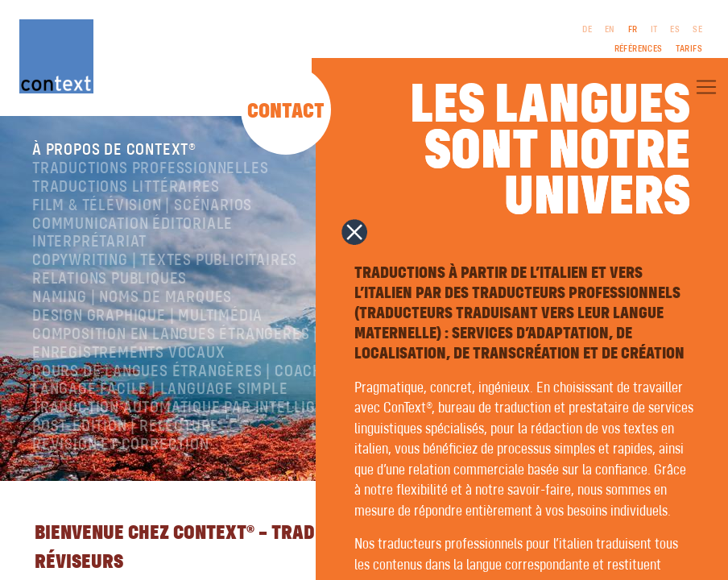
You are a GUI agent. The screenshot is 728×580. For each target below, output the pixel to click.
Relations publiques (110, 279)
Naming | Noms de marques (132, 298)
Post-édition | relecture (126, 427)
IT (654, 30)
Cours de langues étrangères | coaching (189, 372)
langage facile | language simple (160, 389)
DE (587, 30)
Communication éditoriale (132, 224)
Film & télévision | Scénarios (142, 206)
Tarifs (689, 49)
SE (697, 30)
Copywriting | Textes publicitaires (165, 261)
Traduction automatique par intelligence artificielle (240, 408)
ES (675, 30)
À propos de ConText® (114, 150)
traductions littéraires (126, 187)
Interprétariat (89, 242)
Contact (286, 112)
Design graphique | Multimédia (147, 316)
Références (639, 49)
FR (633, 30)
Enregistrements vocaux (129, 353)
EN (610, 30)
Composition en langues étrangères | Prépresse (217, 335)
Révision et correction (121, 445)
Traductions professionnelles (150, 169)
